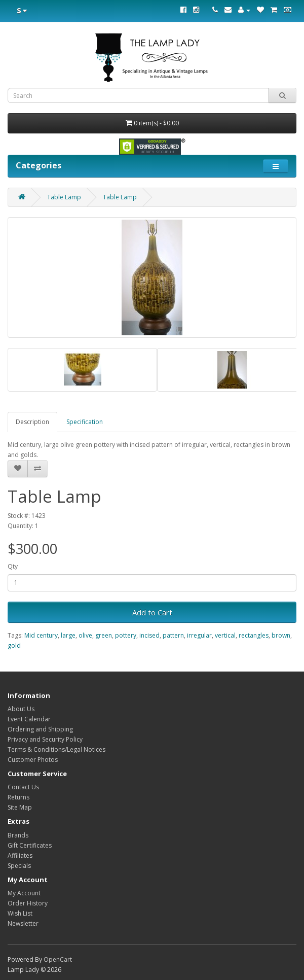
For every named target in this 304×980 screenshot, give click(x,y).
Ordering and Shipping (40, 729)
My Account (24, 893)
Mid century (41, 635)
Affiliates (20, 855)
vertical (225, 635)
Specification (85, 422)
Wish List (20, 913)
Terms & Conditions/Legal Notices (56, 749)
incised (149, 635)
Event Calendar (29, 719)
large (68, 635)
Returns (18, 797)
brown (281, 635)
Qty (13, 566)
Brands (18, 835)
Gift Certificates (30, 845)
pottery (126, 635)
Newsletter (23, 923)
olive (85, 635)
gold (14, 645)
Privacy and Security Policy (45, 739)
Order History (28, 903)
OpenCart (58, 959)
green (104, 635)
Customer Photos (33, 760)
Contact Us (23, 787)
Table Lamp (64, 197)
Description (32, 422)
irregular (199, 635)
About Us (21, 709)
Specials (19, 866)
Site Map (20, 807)
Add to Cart (152, 612)
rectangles (254, 635)
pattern (173, 635)
